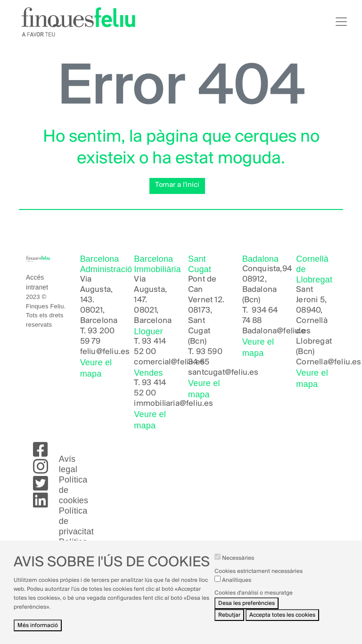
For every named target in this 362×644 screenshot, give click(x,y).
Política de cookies (74, 490)
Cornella (312, 362)
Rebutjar (229, 623)
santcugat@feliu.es (223, 373)
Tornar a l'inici (177, 185)
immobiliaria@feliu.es (173, 404)
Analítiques (237, 587)
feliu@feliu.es (105, 352)
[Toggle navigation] (341, 22)
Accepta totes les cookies (282, 623)
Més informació (38, 632)
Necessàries (238, 566)
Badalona (260, 331)
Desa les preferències (247, 611)
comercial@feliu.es (169, 362)
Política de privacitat (76, 521)
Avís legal (68, 464)
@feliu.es (345, 362)
